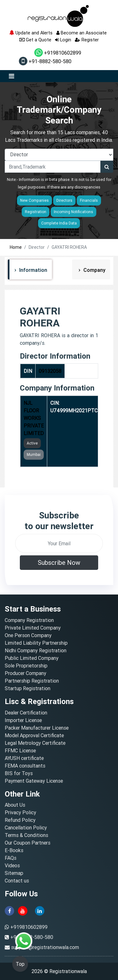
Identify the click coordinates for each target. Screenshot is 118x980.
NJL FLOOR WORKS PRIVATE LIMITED (34, 418)
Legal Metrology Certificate (35, 743)
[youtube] (23, 911)
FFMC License (20, 750)
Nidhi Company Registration (36, 650)
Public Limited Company (32, 658)
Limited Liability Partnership (36, 643)
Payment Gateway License (34, 781)
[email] (59, 543)
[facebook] (9, 911)
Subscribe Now (59, 562)
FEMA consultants (25, 766)
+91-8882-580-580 (45, 61)
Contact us (17, 881)
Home (16, 247)
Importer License (23, 720)
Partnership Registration (32, 681)
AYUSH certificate (24, 758)
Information (33, 270)
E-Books (14, 850)
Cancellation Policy (26, 828)
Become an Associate (81, 33)
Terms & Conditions (26, 835)
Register (87, 40)
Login (63, 40)
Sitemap (14, 873)
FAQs (11, 858)
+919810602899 (58, 53)
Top (20, 964)
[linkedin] (40, 911)
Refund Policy (20, 820)
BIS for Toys (19, 773)
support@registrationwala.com (45, 947)
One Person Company (28, 635)
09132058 (50, 371)
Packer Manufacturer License (37, 728)
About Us (15, 805)
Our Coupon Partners (28, 843)
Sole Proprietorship (26, 666)
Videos (12, 865)
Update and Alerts (31, 33)
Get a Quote (35, 40)
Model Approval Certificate (34, 735)
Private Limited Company (33, 628)
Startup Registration (28, 688)
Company (94, 270)
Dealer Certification (26, 713)
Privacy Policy (20, 812)
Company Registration (29, 620)
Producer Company (25, 673)
